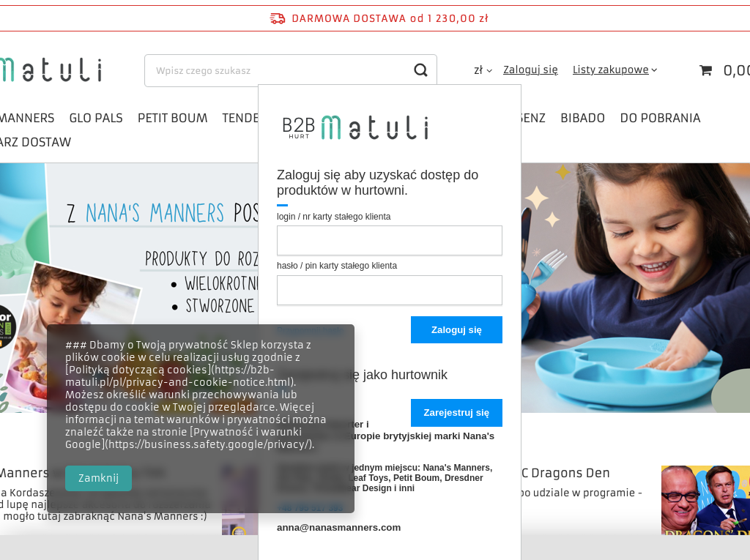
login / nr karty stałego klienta (334, 217)
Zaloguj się (457, 330)
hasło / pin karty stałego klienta (337, 266)
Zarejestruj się (457, 412)
